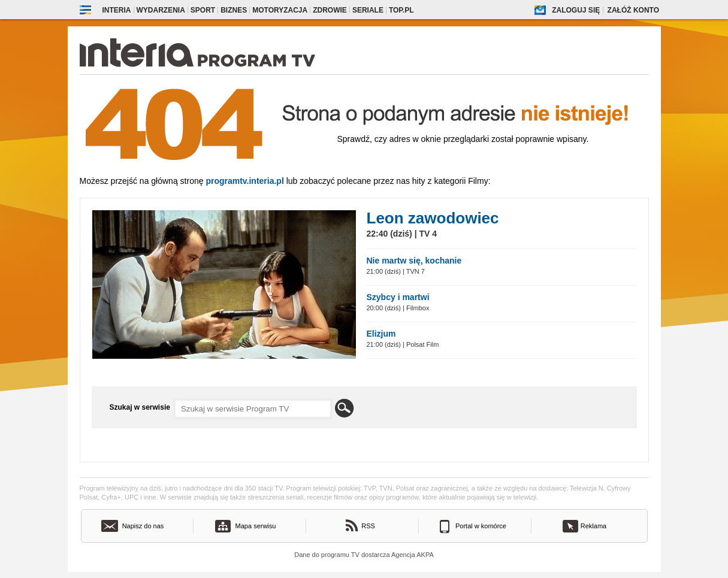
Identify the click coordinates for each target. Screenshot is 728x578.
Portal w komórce (481, 526)
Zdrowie (330, 10)
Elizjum (381, 334)
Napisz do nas (143, 526)
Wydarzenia (161, 10)
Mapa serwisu (256, 526)
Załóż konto (633, 10)
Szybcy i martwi (398, 297)
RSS (368, 526)
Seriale (368, 10)
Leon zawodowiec (433, 218)
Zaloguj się (576, 10)
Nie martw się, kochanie (414, 261)
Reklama (593, 526)
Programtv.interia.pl (244, 181)
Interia (117, 10)
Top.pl (401, 10)
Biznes (234, 10)
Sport (203, 10)
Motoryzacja (280, 10)
